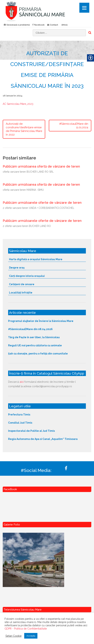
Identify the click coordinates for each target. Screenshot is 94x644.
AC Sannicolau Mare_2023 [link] (18, 104)
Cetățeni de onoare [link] (22, 284)
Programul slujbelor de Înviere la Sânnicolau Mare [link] (41, 321)
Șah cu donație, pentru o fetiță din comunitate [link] (38, 354)
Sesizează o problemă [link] (18, 25)
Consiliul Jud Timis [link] (20, 423)
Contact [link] (54, 25)
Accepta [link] (31, 636)
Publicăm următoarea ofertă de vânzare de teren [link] (41, 166)
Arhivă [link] (64, 25)
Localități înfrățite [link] (21, 293)
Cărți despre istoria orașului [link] (27, 276)
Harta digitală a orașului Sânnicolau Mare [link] (36, 259)
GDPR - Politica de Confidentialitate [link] (26, 629)
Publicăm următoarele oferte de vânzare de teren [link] (42, 203)
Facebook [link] (39, 25)
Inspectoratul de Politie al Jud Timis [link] (31, 431)
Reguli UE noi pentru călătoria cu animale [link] (35, 345)
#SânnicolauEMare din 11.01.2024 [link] (74, 126)
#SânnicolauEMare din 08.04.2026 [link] (30, 329)
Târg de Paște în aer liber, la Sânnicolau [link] (34, 337)
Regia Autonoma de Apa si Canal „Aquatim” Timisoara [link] (43, 439)
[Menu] (84, 8)
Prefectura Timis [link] (19, 415)
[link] (47, 11)
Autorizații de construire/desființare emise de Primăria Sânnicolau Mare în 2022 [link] (24, 129)
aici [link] (22, 382)
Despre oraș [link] (17, 268)
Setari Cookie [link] (13, 636)
